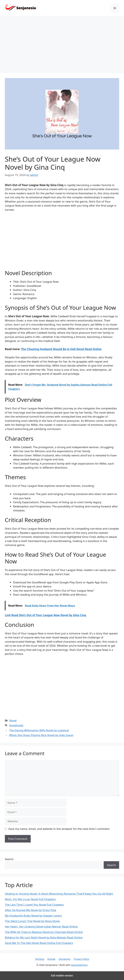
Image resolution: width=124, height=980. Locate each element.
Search (9, 859)
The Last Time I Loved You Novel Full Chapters (34, 905)
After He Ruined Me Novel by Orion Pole (31, 910)
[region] (62, 45)
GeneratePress (79, 965)
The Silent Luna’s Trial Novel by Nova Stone (32, 921)
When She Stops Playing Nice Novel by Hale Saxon (41, 735)
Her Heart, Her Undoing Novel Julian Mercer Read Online (41, 926)
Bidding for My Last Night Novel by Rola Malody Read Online (44, 937)
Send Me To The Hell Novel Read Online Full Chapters (39, 943)
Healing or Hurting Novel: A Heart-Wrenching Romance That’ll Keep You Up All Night (59, 894)
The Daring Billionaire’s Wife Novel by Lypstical (39, 730)
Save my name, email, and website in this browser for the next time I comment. (59, 829)
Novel (13, 720)
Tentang (39, 959)
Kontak (51, 959)
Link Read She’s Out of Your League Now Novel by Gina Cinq (45, 615)
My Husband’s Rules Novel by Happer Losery (33, 916)
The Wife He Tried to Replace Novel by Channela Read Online (44, 932)
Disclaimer (65, 959)
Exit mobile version (62, 976)
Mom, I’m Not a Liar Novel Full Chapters (30, 899)
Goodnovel (16, 725)
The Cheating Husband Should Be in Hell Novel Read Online (61, 349)
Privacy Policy (81, 959)
